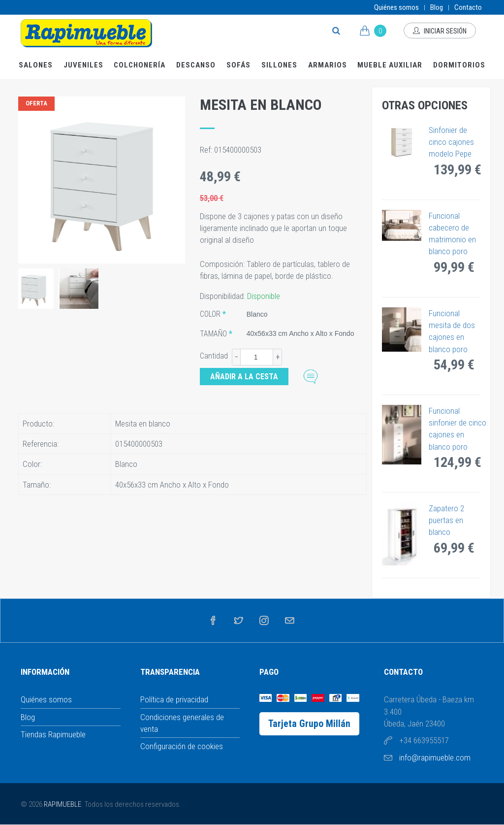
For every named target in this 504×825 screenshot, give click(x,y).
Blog (437, 7)
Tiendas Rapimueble (53, 734)
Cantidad (214, 356)
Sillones (279, 65)
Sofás (238, 65)
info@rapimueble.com (435, 758)
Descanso (196, 65)
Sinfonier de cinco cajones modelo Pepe (451, 142)
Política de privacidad (174, 699)
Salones (36, 65)
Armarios (328, 65)
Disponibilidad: (223, 296)
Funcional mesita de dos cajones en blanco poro (452, 331)
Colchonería (140, 65)
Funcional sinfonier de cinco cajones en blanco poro (457, 429)
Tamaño (213, 334)
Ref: (207, 150)
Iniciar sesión (440, 31)
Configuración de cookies (182, 746)
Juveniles (83, 65)
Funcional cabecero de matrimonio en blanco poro (452, 234)
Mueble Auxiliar (390, 65)
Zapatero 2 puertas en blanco (446, 520)
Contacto (468, 7)
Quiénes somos (396, 7)
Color (210, 314)
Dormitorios (459, 65)
